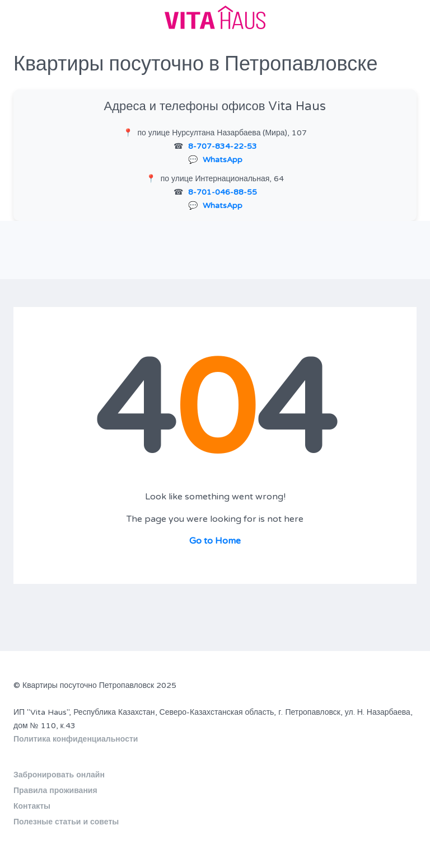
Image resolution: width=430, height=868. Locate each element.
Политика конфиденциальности (76, 739)
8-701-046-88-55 (223, 192)
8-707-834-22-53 (223, 146)
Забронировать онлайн (59, 775)
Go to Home (215, 541)
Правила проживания (55, 791)
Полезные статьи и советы (66, 822)
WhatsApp (223, 160)
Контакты (32, 806)
